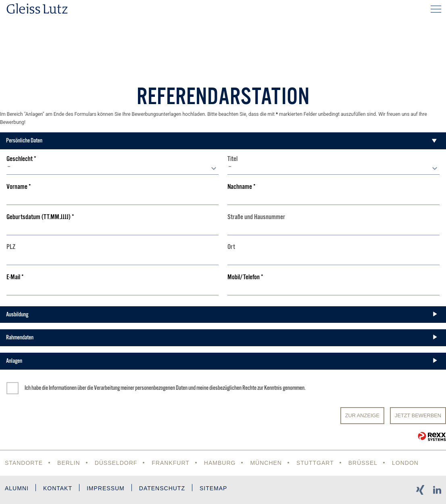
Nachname (242, 187)
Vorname (19, 187)
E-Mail (15, 277)
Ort (231, 247)
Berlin (69, 463)
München (266, 463)
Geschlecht (21, 159)
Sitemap (213, 488)
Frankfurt (171, 463)
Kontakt (58, 488)
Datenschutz (162, 488)
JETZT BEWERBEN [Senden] (418, 415)
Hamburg (220, 463)
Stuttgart (315, 463)
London (405, 463)
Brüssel (363, 463)
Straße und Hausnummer (256, 217)
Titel (232, 159)
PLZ (11, 247)
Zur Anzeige (362, 415)
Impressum (106, 488)
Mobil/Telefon (245, 277)
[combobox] (113, 169)
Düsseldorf (116, 463)
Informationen (63, 388)
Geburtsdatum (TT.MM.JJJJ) (40, 217)
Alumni (17, 488)
